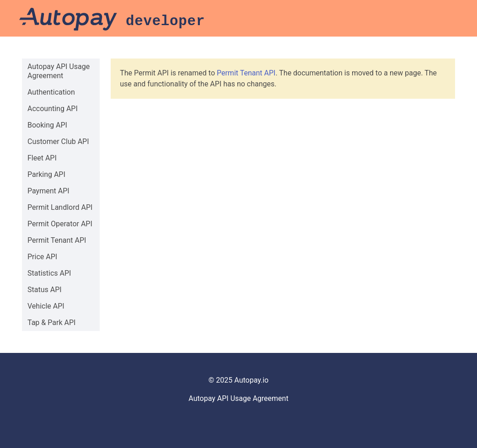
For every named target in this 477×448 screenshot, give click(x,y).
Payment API (48, 191)
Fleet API (42, 158)
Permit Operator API (60, 224)
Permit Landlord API (60, 207)
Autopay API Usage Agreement (59, 71)
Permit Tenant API (57, 240)
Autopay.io (251, 380)
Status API (45, 290)
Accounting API (53, 109)
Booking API (47, 125)
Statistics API (49, 273)
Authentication (51, 92)
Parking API (46, 174)
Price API (42, 257)
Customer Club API (58, 141)
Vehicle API (46, 306)
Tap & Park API (51, 323)
